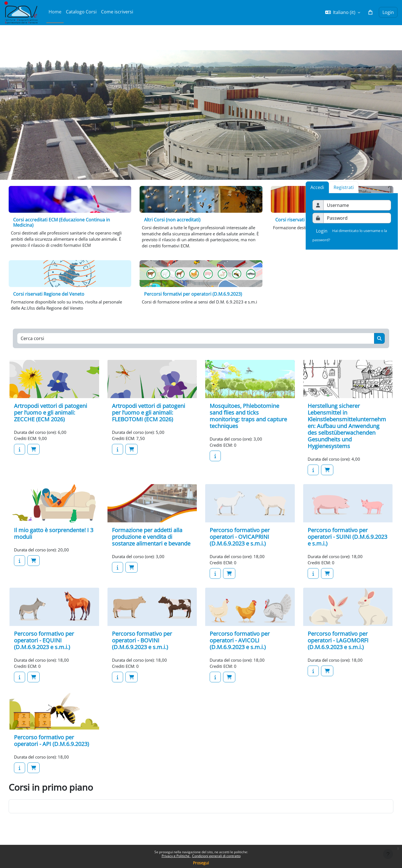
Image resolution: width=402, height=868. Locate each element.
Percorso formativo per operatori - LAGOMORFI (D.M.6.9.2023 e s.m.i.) (338, 647)
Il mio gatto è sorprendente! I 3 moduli (54, 539)
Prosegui (201, 863)
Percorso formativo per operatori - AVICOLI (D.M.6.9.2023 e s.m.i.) (240, 647)
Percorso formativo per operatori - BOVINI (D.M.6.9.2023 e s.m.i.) (142, 647)
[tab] (344, 187)
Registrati (344, 187)
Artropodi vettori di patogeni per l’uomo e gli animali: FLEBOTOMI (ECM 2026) (149, 417)
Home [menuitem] (55, 12)
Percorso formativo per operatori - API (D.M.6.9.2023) (52, 748)
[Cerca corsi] (196, 343)
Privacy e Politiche (176, 856)
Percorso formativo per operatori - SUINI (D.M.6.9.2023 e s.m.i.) (347, 542)
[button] (343, 12)
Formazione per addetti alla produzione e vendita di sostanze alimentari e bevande (151, 542)
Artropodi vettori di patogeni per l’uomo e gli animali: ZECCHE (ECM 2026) (51, 417)
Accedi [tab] (317, 187)
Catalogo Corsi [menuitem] (81, 12)
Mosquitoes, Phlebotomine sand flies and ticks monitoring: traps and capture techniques (248, 421)
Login (388, 12)
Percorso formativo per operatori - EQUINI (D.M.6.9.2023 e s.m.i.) (44, 647)
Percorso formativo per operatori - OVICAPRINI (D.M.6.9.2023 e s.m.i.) (240, 542)
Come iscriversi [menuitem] (117, 12)
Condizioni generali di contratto (216, 856)
